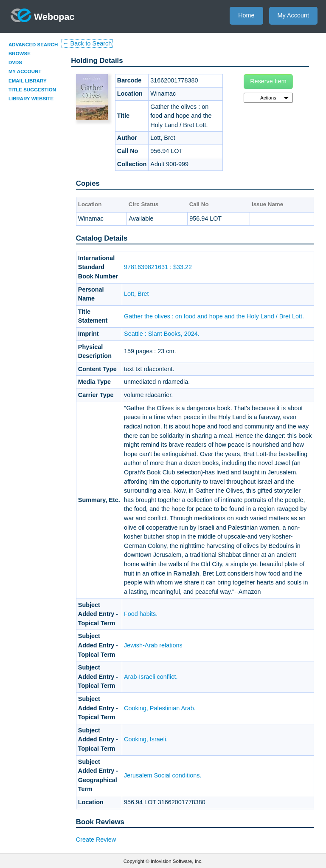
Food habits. (141, 614)
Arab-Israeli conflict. (151, 677)
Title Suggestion (32, 90)
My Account (293, 15)
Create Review (96, 840)
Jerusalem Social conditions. (163, 775)
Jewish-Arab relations (153, 645)
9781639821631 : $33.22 (158, 267)
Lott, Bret (136, 294)
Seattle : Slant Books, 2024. (162, 334)
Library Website (31, 99)
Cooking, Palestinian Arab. (160, 708)
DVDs (15, 62)
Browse (20, 54)
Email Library (28, 81)
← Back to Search (87, 43)
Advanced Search (33, 45)
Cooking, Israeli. (146, 739)
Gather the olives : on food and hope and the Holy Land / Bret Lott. (214, 316)
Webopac (43, 15)
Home (246, 15)
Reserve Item (268, 81)
